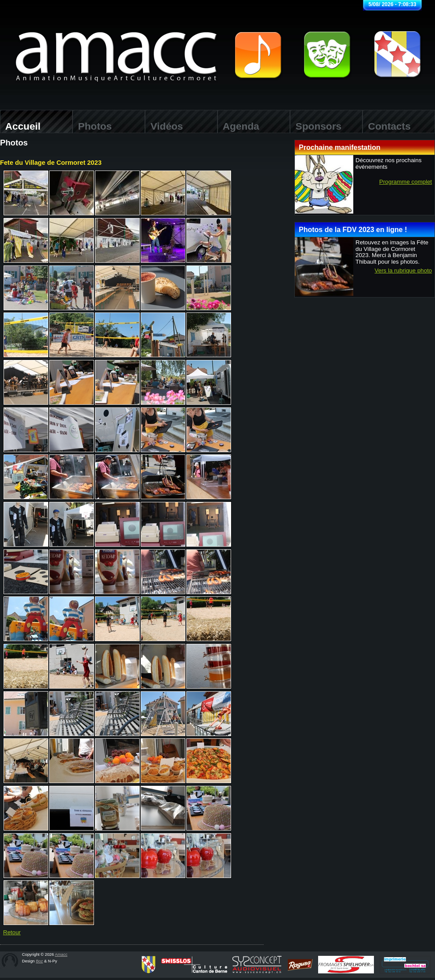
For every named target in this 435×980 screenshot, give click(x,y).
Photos (92, 126)
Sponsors (316, 126)
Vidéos (164, 126)
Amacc (61, 955)
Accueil (20, 126)
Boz (40, 961)
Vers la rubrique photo (403, 271)
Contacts (387, 126)
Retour (12, 932)
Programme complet (406, 182)
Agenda (238, 126)
